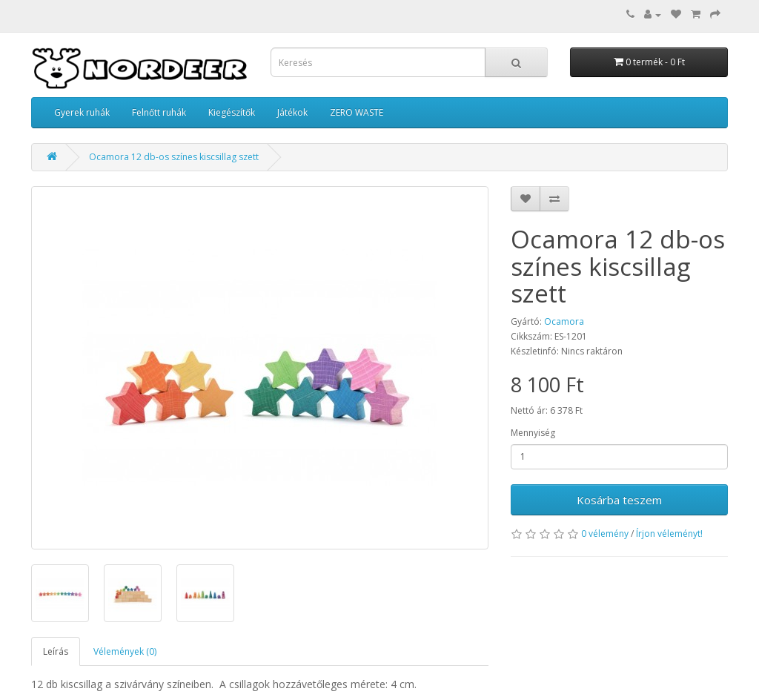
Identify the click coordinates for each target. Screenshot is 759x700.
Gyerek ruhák (82, 112)
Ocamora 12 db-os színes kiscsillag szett (174, 157)
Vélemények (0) (125, 651)
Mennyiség (533, 433)
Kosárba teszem (619, 500)
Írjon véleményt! (669, 534)
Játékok (292, 112)
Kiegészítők (232, 112)
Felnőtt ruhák (159, 112)
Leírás (56, 651)
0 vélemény (605, 534)
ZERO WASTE (357, 112)
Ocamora (564, 321)
